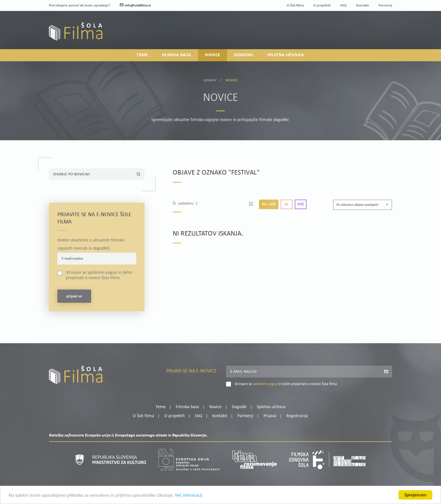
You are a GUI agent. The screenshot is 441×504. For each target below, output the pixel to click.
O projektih (322, 5)
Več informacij (189, 501)
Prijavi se (74, 296)
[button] (363, 205)
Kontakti (363, 5)
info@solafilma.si (135, 5)
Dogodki (243, 55)
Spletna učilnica (286, 55)
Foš (301, 204)
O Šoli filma (295, 5)
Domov (210, 79)
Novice (212, 55)
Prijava (357, 34)
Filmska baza (177, 55)
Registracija (382, 34)
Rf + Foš (269, 204)
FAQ (343, 5)
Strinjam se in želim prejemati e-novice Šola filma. (99, 275)
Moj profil (363, 27)
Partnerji (385, 5)
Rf (287, 204)
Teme (142, 55)
